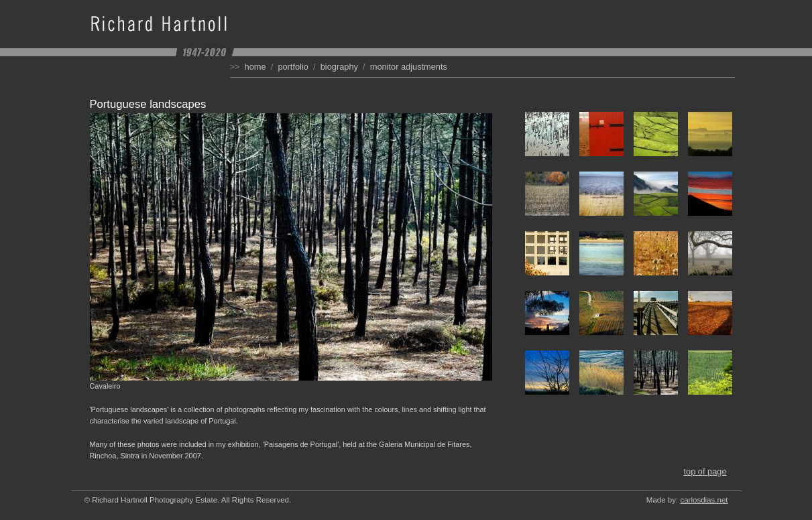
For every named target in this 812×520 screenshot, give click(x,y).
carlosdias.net (704, 500)
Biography (339, 67)
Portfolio (293, 67)
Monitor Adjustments (409, 67)
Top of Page (705, 471)
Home (255, 67)
